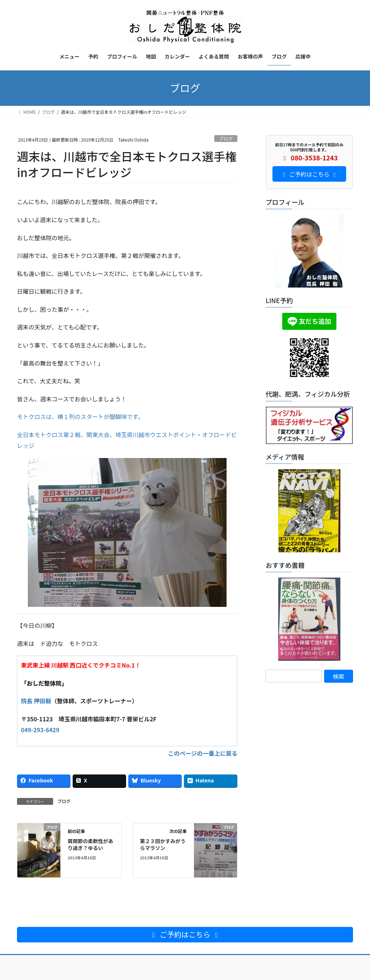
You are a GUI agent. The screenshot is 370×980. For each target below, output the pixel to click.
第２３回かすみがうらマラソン (163, 845)
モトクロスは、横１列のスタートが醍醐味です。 (80, 416)
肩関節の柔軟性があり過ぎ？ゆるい (90, 845)
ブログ (226, 139)
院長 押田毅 (36, 701)
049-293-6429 (40, 730)
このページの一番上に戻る (203, 753)
